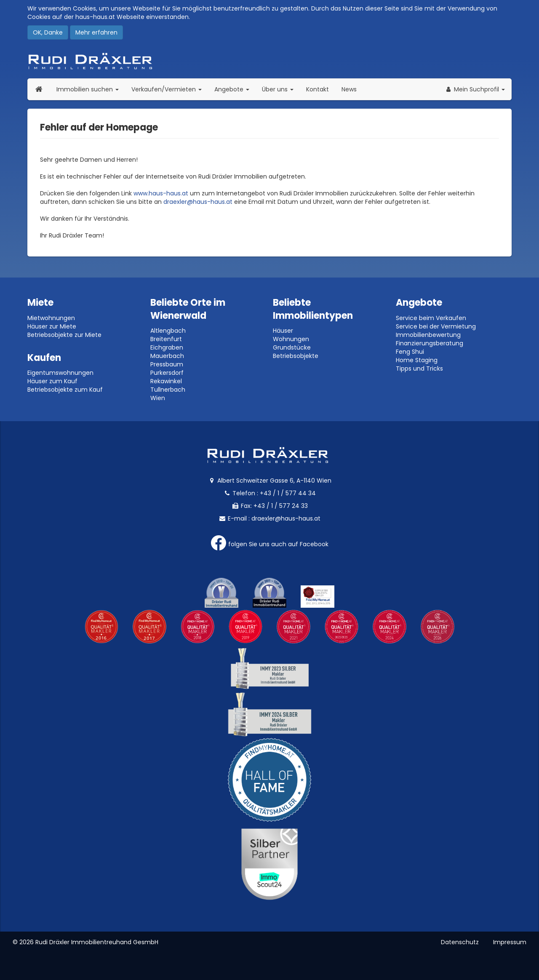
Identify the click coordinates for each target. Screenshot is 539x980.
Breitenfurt (166, 339)
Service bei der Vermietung (436, 326)
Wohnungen (291, 339)
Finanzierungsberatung (430, 343)
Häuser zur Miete (52, 326)
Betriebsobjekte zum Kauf (65, 390)
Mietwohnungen (51, 318)
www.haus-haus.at (161, 193)
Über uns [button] (281, 89)
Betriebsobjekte (296, 356)
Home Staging (417, 360)
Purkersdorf (167, 373)
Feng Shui (410, 352)
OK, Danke (48, 32)
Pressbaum (167, 364)
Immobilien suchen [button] (91, 89)
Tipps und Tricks (419, 369)
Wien (158, 398)
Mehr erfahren (96, 32)
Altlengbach (168, 331)
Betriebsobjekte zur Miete (64, 335)
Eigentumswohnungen (60, 373)
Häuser (283, 331)
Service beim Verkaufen (431, 318)
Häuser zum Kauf (52, 381)
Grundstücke (292, 347)
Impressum (510, 942)
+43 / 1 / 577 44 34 (288, 493)
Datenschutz (460, 942)
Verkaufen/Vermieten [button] (170, 89)
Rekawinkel (166, 381)
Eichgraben (167, 347)
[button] (475, 89)
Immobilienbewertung (428, 335)
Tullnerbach (168, 390)
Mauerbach (167, 356)
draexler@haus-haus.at (198, 202)
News (349, 89)
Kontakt (318, 89)
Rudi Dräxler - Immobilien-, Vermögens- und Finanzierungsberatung (269, 61)
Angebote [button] (232, 89)
